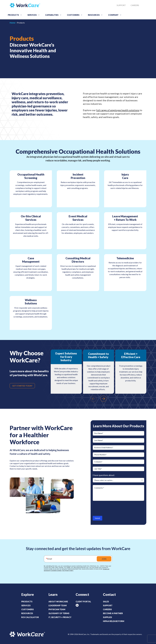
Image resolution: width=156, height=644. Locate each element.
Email (50, 559)
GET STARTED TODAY (22, 386)
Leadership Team (58, 605)
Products (16, 15)
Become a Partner (113, 613)
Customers (76, 15)
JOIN (104, 559)
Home (12, 23)
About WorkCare (58, 602)
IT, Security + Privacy (60, 617)
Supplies (107, 617)
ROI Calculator (30, 617)
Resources (96, 15)
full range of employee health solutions (118, 110)
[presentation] (93, 399)
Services (34, 15)
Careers (135, 5)
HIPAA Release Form (114, 621)
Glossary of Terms (59, 613)
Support (121, 5)
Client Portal (83, 602)
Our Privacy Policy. (68, 570)
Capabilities (54, 15)
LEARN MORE (31, 323)
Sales (106, 602)
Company (116, 15)
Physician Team (57, 609)
